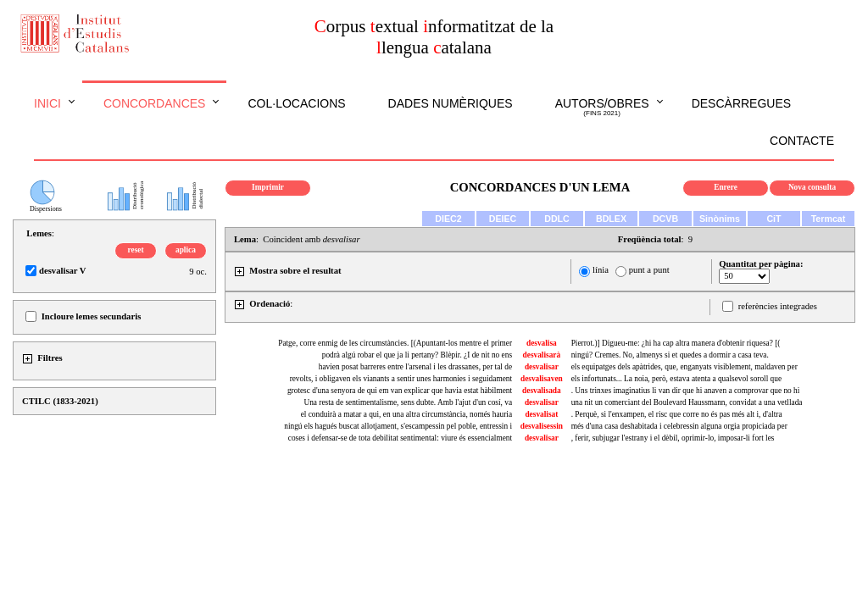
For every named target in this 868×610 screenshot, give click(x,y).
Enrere (726, 187)
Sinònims (720, 219)
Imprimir (268, 187)
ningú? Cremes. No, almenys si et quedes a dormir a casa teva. (670, 355)
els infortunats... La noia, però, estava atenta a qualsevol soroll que (676, 379)
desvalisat (541, 414)
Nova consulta (812, 187)
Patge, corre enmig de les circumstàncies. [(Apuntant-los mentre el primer (395, 343)
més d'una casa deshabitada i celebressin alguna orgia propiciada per (679, 426)
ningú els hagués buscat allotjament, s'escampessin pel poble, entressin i (398, 426)
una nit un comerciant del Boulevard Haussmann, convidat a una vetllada (687, 402)
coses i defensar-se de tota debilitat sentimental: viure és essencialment (400, 438)
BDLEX (611, 219)
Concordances (155, 103)
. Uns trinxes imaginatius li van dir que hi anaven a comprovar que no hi (686, 391)
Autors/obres (602, 108)
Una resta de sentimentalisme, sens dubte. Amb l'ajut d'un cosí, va (408, 402)
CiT (773, 219)
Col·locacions (296, 103)
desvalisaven (542, 379)
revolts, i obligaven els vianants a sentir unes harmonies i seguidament (401, 379)
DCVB (665, 219)
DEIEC (503, 219)
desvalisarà (542, 355)
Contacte (802, 141)
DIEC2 (448, 219)
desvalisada (542, 391)
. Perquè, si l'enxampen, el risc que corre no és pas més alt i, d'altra (677, 414)
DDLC (557, 219)
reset (136, 250)
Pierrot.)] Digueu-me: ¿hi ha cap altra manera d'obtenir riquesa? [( (676, 343)
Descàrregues (741, 103)
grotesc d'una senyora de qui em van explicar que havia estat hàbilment (400, 391)
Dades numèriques (451, 103)
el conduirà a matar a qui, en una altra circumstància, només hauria (406, 414)
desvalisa (542, 343)
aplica (186, 250)
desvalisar (542, 367)
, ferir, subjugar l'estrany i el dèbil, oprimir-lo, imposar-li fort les (673, 438)
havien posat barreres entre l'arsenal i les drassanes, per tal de (415, 367)
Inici (47, 103)
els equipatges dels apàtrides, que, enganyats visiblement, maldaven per (684, 367)
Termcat (829, 219)
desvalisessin (542, 426)
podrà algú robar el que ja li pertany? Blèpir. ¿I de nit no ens (417, 355)
